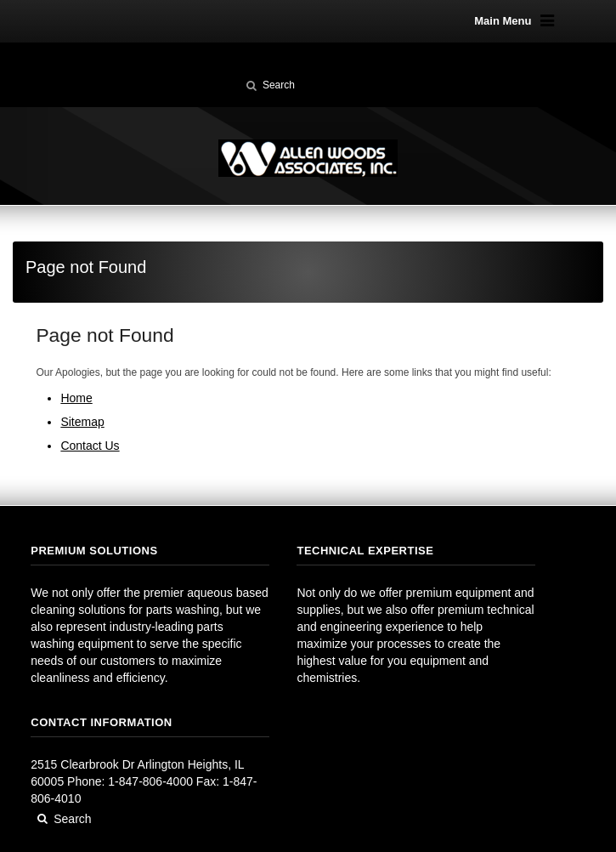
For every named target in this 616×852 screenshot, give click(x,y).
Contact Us (90, 446)
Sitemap (82, 422)
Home (76, 398)
